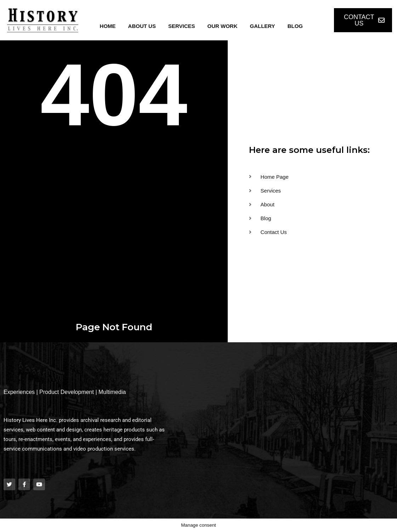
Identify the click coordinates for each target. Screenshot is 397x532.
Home (108, 26)
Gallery (263, 26)
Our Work (223, 26)
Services (182, 26)
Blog (295, 26)
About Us (142, 26)
